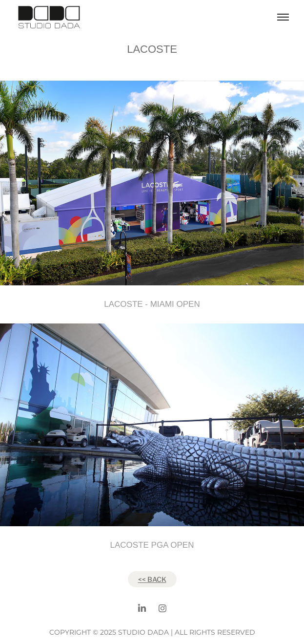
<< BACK (152, 579)
